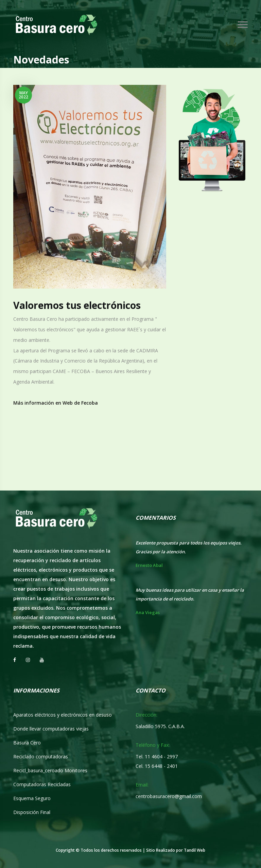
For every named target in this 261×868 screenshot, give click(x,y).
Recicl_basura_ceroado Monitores (50, 770)
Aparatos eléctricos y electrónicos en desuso (63, 715)
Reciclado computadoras (41, 756)
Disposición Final (32, 812)
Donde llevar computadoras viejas (51, 729)
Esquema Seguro (32, 798)
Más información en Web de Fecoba (56, 403)
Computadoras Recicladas (42, 784)
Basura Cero (27, 743)
